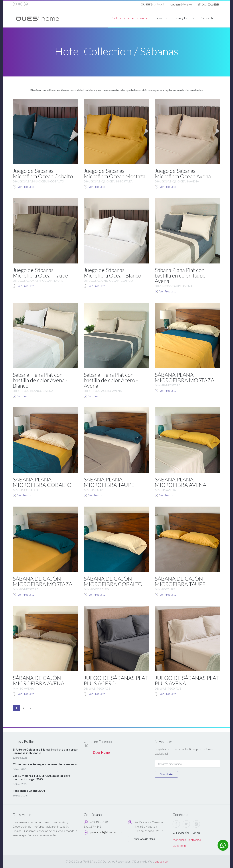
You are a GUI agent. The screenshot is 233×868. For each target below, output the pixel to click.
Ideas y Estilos (184, 18)
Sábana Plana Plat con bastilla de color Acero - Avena (111, 380)
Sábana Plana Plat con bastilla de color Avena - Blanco (40, 380)
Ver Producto (23, 187)
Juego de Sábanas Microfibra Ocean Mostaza (114, 173)
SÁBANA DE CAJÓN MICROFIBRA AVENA (38, 680)
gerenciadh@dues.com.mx (106, 832)
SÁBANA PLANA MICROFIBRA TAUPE (109, 482)
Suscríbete (166, 774)
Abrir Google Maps (144, 839)
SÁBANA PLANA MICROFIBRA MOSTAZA (184, 377)
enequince (161, 861)
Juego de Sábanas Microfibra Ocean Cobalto (43, 173)
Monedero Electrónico (187, 840)
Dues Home (101, 752)
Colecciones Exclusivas (129, 18)
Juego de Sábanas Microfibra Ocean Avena (183, 173)
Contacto (207, 18)
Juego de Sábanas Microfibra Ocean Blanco (112, 273)
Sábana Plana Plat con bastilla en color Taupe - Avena (182, 275)
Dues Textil (179, 846)
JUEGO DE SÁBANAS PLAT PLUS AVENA (187, 680)
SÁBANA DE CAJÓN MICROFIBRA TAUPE (180, 581)
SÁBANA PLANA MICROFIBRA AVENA (180, 482)
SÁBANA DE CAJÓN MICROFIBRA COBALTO (113, 581)
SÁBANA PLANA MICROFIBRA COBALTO (42, 482)
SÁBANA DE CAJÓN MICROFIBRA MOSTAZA (43, 581)
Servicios (160, 18)
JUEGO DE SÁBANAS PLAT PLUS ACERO (116, 680)
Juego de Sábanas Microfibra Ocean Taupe (40, 273)
